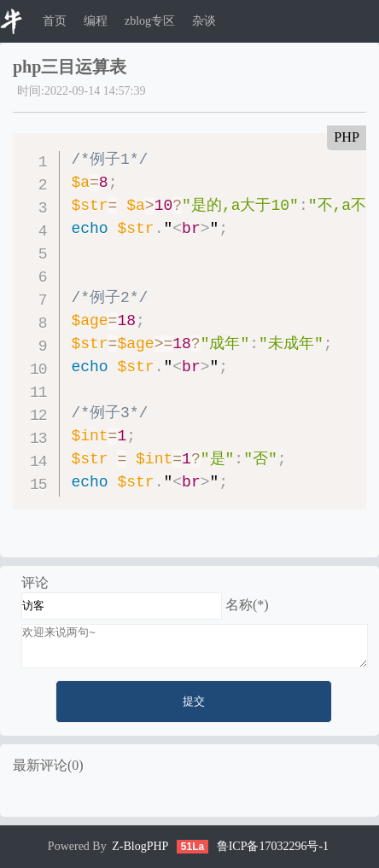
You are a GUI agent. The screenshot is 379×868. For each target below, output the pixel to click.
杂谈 (204, 21)
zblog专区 (150, 21)
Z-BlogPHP (140, 846)
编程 (96, 21)
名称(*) (247, 605)
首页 (55, 21)
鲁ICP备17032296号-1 (273, 846)
